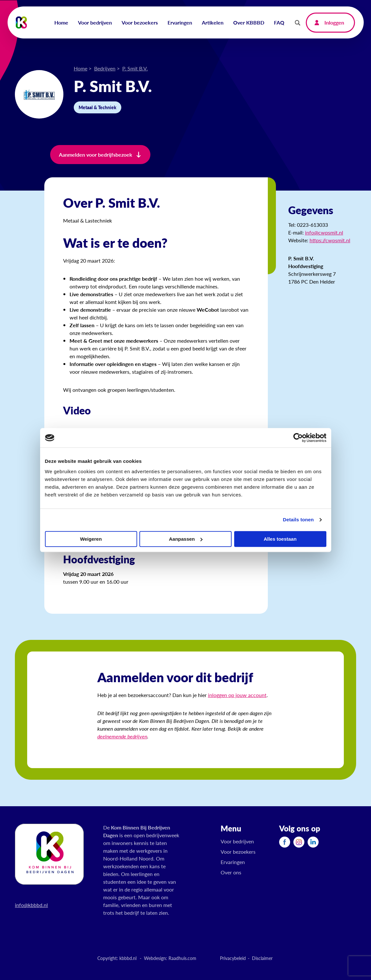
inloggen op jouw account (237, 695)
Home (81, 68)
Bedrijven (105, 68)
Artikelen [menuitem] (213, 22)
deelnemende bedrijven (122, 736)
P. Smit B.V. (135, 68)
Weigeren (91, 539)
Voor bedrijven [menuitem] (95, 22)
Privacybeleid (233, 958)
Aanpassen (186, 539)
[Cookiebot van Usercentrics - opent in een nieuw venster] (298, 438)
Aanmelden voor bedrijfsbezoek (96, 155)
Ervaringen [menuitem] (180, 22)
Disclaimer (262, 958)
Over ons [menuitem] (231, 872)
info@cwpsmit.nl (324, 232)
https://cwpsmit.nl (330, 240)
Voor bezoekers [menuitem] (140, 22)
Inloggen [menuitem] (334, 22)
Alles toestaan (280, 539)
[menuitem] (285, 842)
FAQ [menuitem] (279, 22)
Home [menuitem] (61, 22)
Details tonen (298, 520)
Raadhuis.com (182, 958)
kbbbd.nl (128, 958)
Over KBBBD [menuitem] (249, 22)
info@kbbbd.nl (31, 905)
